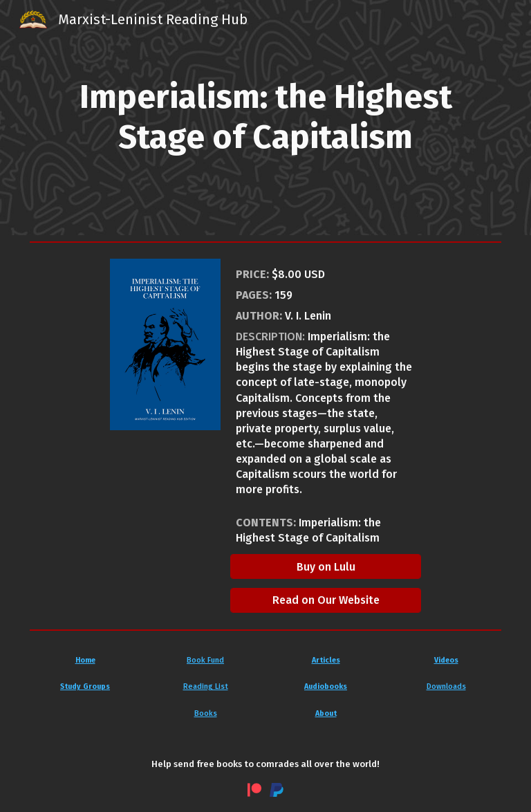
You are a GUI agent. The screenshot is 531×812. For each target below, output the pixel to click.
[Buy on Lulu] (326, 567)
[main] (266, 117)
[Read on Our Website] (326, 600)
